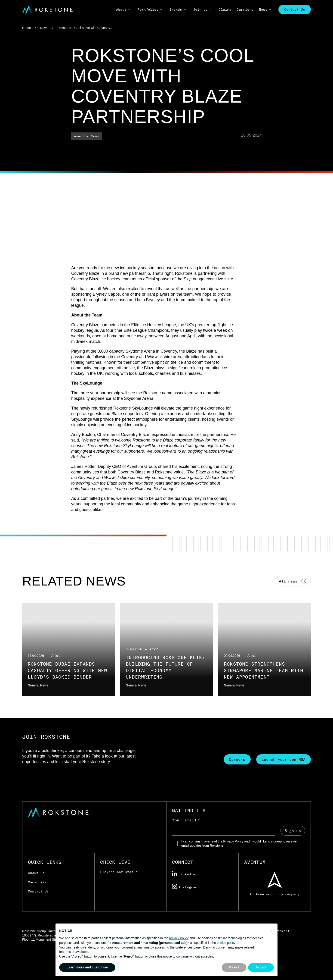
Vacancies (37, 882)
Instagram (185, 887)
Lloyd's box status (119, 872)
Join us (200, 9)
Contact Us (295, 9)
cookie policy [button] (226, 943)
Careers (236, 759)
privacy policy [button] (179, 938)
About (121, 9)
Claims (225, 9)
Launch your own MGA (283, 759)
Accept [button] (261, 967)
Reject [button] (234, 967)
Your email (184, 820)
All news (293, 581)
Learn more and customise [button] (87, 967)
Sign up (293, 830)
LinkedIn (184, 874)
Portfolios (148, 9)
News (263, 9)
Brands (176, 9)
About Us (36, 873)
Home (26, 28)
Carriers (245, 9)
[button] (271, 931)
